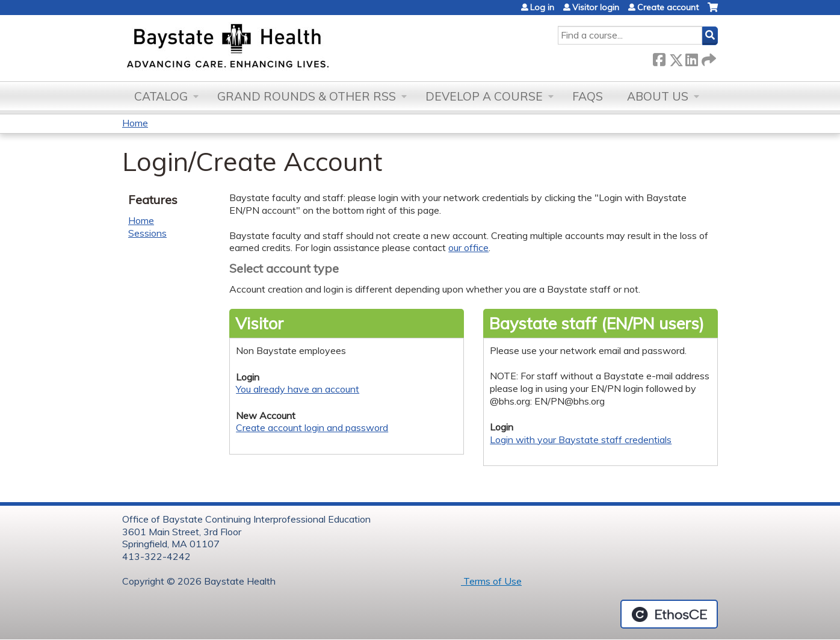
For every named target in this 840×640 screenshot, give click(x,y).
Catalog (161, 96)
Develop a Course (484, 96)
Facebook (659, 57)
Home (135, 123)
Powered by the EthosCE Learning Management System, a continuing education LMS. (669, 614)
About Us (658, 96)
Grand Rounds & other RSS (307, 96)
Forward (708, 57)
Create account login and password (312, 427)
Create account (668, 7)
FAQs (588, 96)
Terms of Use (491, 581)
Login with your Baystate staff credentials (581, 440)
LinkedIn (691, 57)
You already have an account (298, 389)
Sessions (147, 233)
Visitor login (596, 7)
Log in (542, 7)
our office (468, 247)
